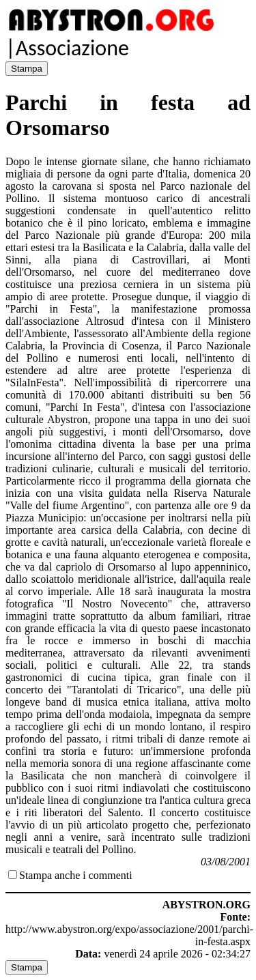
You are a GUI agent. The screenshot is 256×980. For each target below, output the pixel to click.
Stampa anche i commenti (76, 875)
